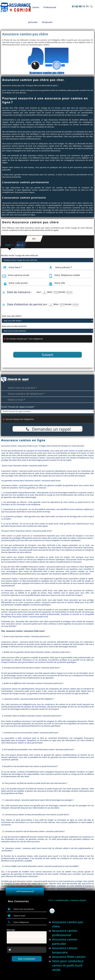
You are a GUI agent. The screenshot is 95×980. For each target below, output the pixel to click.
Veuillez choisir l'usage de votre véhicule (19, 255)
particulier (33, 22)
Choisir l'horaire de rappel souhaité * (18, 407)
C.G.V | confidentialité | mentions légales (67, 900)
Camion (36, 7)
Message (11, 930)
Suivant (47, 355)
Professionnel (50, 7)
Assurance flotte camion (69, 957)
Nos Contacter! (27, 959)
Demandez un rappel (47, 429)
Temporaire (47, 22)
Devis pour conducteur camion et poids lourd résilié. (68, 965)
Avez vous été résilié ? (12, 316)
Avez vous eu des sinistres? (14, 326)
